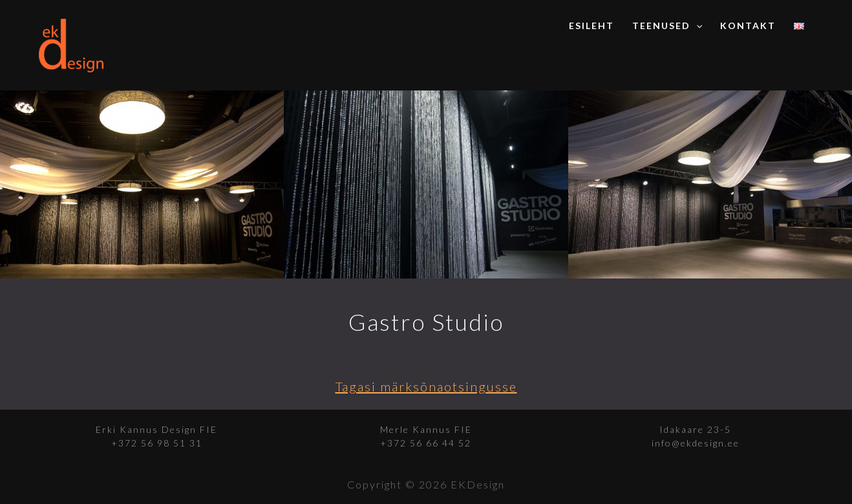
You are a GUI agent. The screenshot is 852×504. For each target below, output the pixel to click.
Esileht (591, 26)
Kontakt (748, 26)
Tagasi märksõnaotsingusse (426, 386)
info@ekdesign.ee (696, 443)
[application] (696, 26)
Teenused (667, 26)
